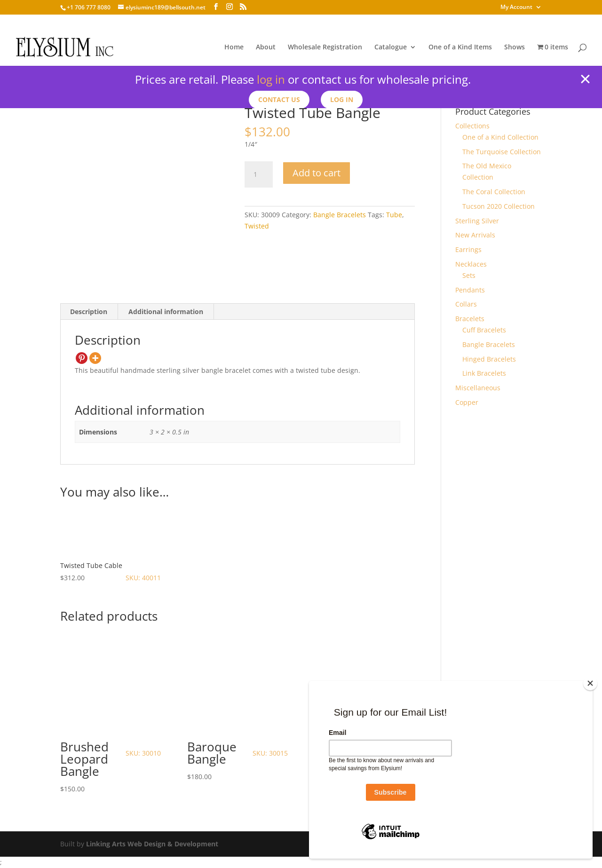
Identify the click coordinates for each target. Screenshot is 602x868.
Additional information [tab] (166, 312)
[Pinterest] (82, 358)
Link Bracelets (484, 373)
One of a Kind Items (460, 47)
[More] (95, 358)
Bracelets (470, 319)
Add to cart (317, 173)
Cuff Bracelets (484, 330)
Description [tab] (89, 312)
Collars (466, 304)
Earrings (468, 249)
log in (271, 79)
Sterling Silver (477, 221)
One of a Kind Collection (500, 137)
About (266, 47)
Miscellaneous (478, 388)
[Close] (590, 683)
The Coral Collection (494, 192)
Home (234, 47)
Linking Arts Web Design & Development (152, 844)
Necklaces (471, 264)
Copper (467, 402)
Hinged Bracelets (489, 359)
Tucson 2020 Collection (499, 206)
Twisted (257, 226)
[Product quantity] (259, 174)
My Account (516, 8)
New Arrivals (475, 235)
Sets (469, 275)
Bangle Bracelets (340, 215)
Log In (342, 99)
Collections (472, 126)
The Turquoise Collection (502, 152)
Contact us (279, 99)
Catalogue (391, 47)
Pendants (470, 290)
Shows (515, 47)
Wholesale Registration (325, 47)
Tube (394, 215)
